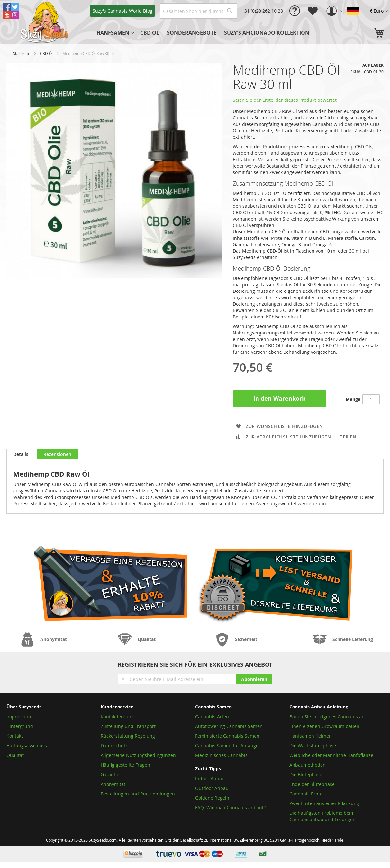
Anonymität (113, 784)
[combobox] (198, 11)
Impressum (19, 717)
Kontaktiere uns (118, 717)
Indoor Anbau (210, 779)
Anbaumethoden (308, 765)
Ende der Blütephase (312, 784)
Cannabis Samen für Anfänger (228, 746)
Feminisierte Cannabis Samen (227, 736)
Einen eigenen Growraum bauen (324, 726)
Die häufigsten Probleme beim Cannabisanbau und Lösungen (322, 816)
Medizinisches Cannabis (221, 755)
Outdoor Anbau (212, 788)
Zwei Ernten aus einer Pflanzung (324, 803)
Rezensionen (57, 454)
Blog (122, 11)
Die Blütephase (306, 774)
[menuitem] (114, 33)
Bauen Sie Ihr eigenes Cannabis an (327, 717)
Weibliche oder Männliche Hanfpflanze (331, 755)
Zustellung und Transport (128, 726)
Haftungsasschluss (27, 746)
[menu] (214, 33)
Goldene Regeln (212, 798)
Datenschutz (114, 746)
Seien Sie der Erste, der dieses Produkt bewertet (285, 100)
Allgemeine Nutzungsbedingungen (138, 755)
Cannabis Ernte (306, 794)
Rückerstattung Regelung (128, 736)
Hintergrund (20, 726)
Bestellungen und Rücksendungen (138, 794)
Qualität (15, 755)
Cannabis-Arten (212, 717)
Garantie (110, 774)
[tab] (21, 454)
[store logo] (45, 22)
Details (21, 454)
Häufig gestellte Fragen (125, 765)
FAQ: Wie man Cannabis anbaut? (230, 807)
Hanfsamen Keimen (311, 736)
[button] (380, 11)
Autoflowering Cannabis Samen (229, 726)
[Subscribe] (254, 679)
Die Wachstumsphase (313, 746)
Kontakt (15, 736)
